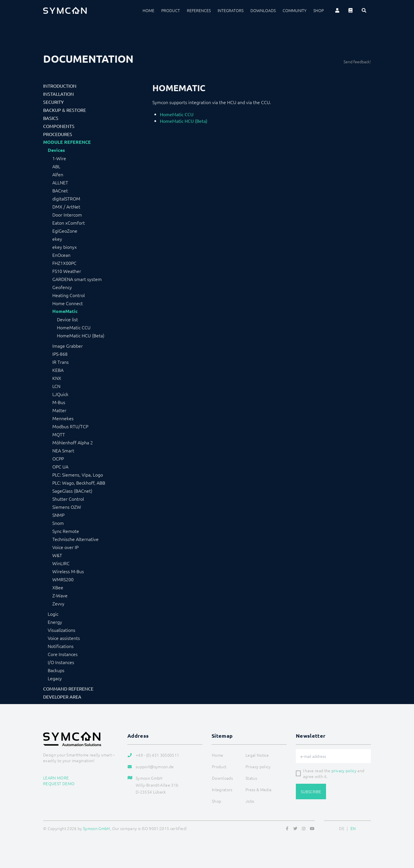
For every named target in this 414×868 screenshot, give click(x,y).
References (199, 10)
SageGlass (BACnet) (72, 491)
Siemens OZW (67, 507)
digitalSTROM (66, 198)
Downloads (263, 10)
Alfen (58, 174)
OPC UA (60, 466)
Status (251, 778)
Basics (51, 118)
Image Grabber (68, 346)
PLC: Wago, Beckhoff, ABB (79, 483)
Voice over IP (65, 547)
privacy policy (344, 771)
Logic (53, 614)
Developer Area (62, 697)
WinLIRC (61, 563)
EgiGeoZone (65, 231)
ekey (57, 239)
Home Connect (68, 303)
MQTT (59, 434)
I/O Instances (61, 662)
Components (59, 126)
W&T (57, 555)
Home (148, 10)
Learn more (56, 778)
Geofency (62, 287)
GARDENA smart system (77, 279)
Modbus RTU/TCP (70, 426)
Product (171, 10)
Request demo (59, 783)
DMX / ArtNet (66, 207)
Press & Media (259, 789)
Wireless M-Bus (68, 571)
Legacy (55, 678)
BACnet (60, 190)
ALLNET (60, 182)
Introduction (60, 86)
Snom (58, 523)
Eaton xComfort (69, 223)
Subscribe (311, 791)
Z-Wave (60, 595)
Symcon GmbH (97, 828)
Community (295, 10)
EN (353, 828)
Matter (59, 410)
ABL (56, 166)
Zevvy (58, 603)
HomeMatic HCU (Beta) (81, 335)
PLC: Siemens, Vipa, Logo (78, 475)
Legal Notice (257, 755)
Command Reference (68, 689)
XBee (58, 587)
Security (53, 102)
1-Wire (59, 158)
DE (342, 828)
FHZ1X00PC (64, 263)
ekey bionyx (65, 247)
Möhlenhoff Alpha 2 (73, 442)
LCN (56, 386)
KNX (57, 378)
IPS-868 (60, 354)
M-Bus (59, 402)
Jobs (250, 801)
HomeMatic (65, 311)
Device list (67, 319)
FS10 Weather (67, 271)
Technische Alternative (75, 539)
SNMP (58, 515)
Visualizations (62, 630)
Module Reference (67, 142)
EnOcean (61, 255)
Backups (56, 670)
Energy (55, 622)
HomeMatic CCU (74, 327)
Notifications (61, 646)
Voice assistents (64, 638)
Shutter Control (68, 499)
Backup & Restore (65, 110)
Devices (56, 150)
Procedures (58, 134)
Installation (59, 94)
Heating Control (69, 295)
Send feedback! (357, 62)
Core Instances (63, 654)
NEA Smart (63, 450)
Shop (319, 10)
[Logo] (65, 10)
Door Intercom (67, 215)
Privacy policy (258, 766)
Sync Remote (66, 531)
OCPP (58, 458)
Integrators (231, 10)
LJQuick (60, 394)
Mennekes (63, 418)
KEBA (58, 370)
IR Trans (61, 362)
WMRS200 (63, 579)
